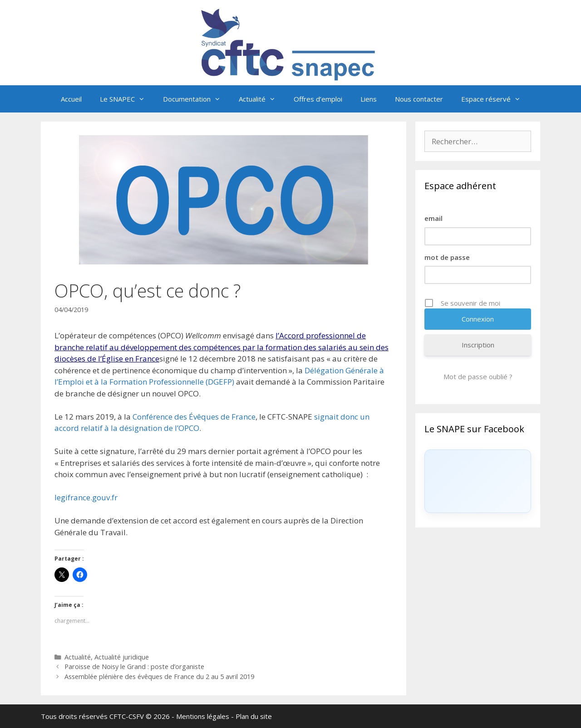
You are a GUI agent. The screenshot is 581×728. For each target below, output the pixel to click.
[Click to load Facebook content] (478, 481)
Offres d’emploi (318, 99)
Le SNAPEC (127, 99)
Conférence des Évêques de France (194, 417)
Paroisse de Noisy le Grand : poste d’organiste (134, 667)
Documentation (196, 99)
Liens (369, 99)
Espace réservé (495, 99)
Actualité (262, 99)
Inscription (478, 345)
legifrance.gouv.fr (86, 497)
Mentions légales (203, 716)
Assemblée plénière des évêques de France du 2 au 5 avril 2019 (159, 677)
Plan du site (254, 716)
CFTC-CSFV (127, 716)
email (433, 218)
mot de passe (447, 257)
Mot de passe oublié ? (478, 376)
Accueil (71, 99)
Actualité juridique (122, 657)
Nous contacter (419, 99)
